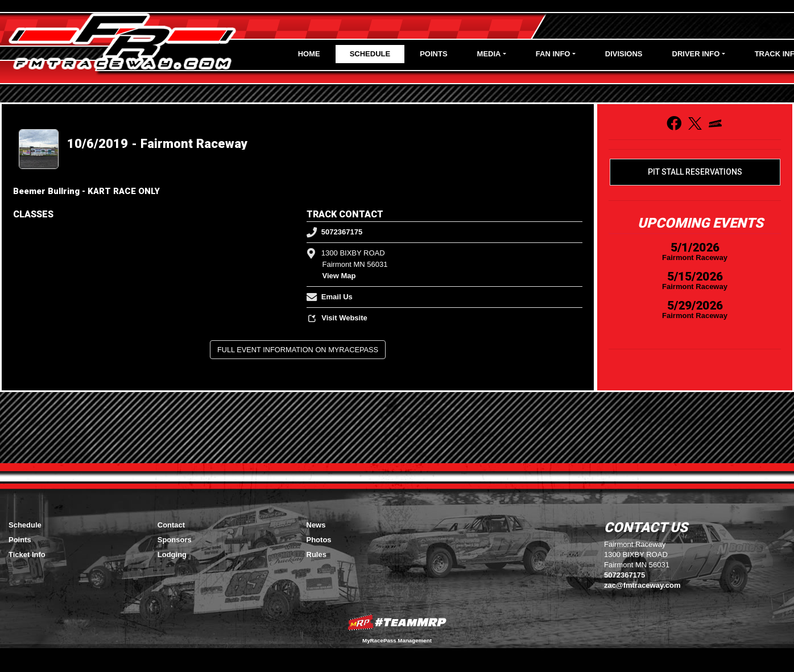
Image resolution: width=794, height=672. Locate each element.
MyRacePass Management (397, 640)
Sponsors (175, 540)
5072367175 (335, 232)
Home (309, 54)
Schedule (370, 54)
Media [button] (489, 54)
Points (433, 54)
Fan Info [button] (553, 54)
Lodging (172, 554)
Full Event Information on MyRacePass (298, 350)
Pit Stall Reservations (695, 172)
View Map (339, 276)
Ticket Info (27, 554)
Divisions (624, 54)
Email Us (330, 297)
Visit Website (337, 318)
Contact (171, 525)
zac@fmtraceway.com (642, 585)
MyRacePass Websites (397, 622)
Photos (319, 540)
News (316, 525)
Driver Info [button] (696, 54)
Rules (317, 554)
